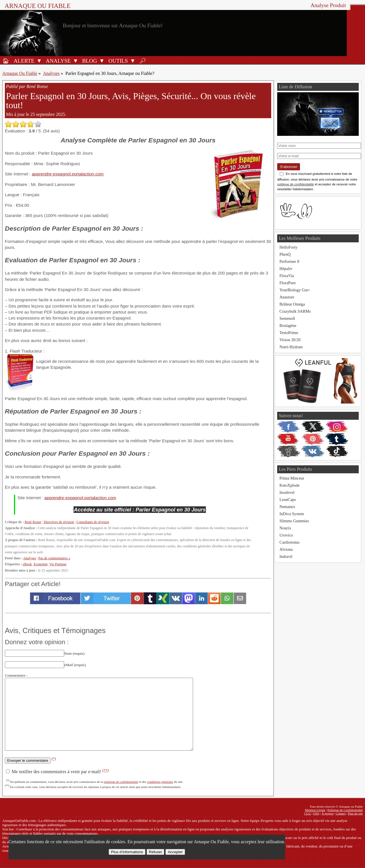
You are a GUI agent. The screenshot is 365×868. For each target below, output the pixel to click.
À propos (328, 813)
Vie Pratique (58, 564)
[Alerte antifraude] (23, 61)
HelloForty (288, 247)
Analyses (51, 73)
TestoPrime (289, 333)
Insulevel (287, 492)
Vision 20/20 (290, 340)
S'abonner (289, 167)
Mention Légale (315, 810)
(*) (54, 759)
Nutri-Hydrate (291, 347)
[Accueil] (6, 61)
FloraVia (287, 276)
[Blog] (89, 61)
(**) (106, 770)
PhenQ (285, 254)
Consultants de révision (93, 522)
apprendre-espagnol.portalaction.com (68, 174)
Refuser (156, 852)
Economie (41, 564)
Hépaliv (286, 269)
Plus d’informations (127, 852)
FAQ (317, 813)
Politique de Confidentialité (345, 810)
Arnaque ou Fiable (37, 6)
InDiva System (292, 514)
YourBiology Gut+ (295, 290)
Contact (341, 813)
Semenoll (287, 318)
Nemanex (287, 507)
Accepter (175, 852)
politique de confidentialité (121, 782)
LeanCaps (288, 499)
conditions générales (160, 782)
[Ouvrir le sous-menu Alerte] (39, 61)
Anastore (287, 297)
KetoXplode (289, 485)
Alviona (286, 549)
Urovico (286, 535)
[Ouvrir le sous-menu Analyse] (76, 61)
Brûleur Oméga (292, 304)
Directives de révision (59, 522)
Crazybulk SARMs (295, 311)
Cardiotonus (289, 542)
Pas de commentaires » (54, 558)
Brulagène (288, 325)
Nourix (285, 528)
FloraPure (288, 283)
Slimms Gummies (294, 521)
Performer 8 (289, 261)
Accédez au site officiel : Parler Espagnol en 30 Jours (140, 510)
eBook (27, 564)
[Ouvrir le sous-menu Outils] (133, 61)
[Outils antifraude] (117, 61)
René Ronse (33, 522)
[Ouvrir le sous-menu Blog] (102, 61)
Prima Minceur (292, 478)
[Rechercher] (143, 61)
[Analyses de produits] (57, 61)
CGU (308, 813)
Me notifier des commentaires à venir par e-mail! (57, 772)
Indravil (286, 556)
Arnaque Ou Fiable (20, 73)
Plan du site (355, 813)
